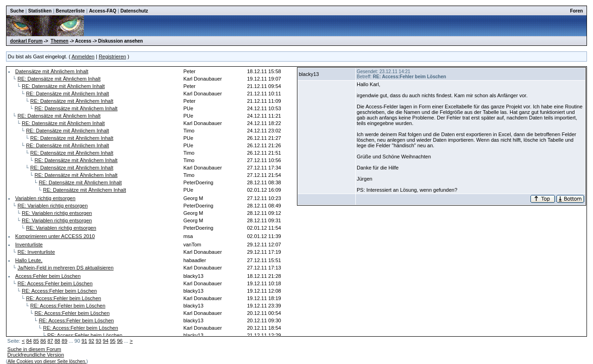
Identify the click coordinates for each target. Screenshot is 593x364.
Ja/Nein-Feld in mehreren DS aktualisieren (66, 268)
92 (91, 341)
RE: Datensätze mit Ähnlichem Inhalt (59, 79)
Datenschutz (134, 11)
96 (120, 341)
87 (50, 341)
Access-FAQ (103, 11)
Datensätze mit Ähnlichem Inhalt (52, 71)
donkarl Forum (26, 41)
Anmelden (83, 56)
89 (64, 341)
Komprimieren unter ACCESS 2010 (55, 236)
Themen (59, 41)
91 (84, 341)
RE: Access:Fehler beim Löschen (55, 283)
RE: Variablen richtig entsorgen (53, 206)
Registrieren (112, 56)
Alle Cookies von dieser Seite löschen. (47, 361)
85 (36, 341)
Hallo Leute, (29, 260)
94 (106, 341)
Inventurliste (29, 245)
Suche (17, 11)
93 (99, 341)
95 (113, 341)
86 (43, 341)
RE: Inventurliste (36, 252)
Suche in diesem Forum (34, 349)
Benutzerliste (70, 11)
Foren (576, 11)
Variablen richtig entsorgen (45, 198)
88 (57, 341)
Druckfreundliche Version (36, 355)
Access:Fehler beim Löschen (48, 276)
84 (29, 341)
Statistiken (40, 11)
